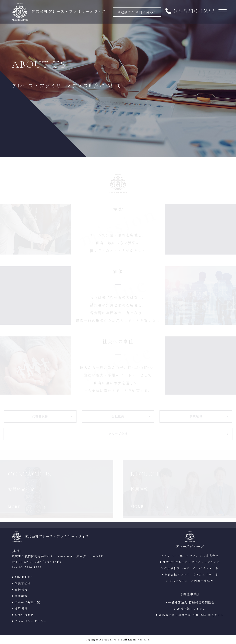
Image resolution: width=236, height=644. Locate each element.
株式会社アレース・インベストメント (191, 568)
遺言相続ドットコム (191, 609)
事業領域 (196, 417)
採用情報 (21, 608)
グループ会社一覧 (27, 602)
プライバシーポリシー (31, 621)
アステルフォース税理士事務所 (191, 581)
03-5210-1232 (194, 11)
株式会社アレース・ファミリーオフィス (191, 562)
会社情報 (21, 590)
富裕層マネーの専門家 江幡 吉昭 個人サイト (191, 615)
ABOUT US (24, 577)
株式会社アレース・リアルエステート (191, 574)
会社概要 (118, 417)
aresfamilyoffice (112, 640)
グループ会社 (118, 434)
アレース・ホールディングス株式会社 (191, 556)
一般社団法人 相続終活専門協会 (191, 602)
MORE (14, 507)
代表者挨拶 (40, 417)
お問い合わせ (24, 615)
